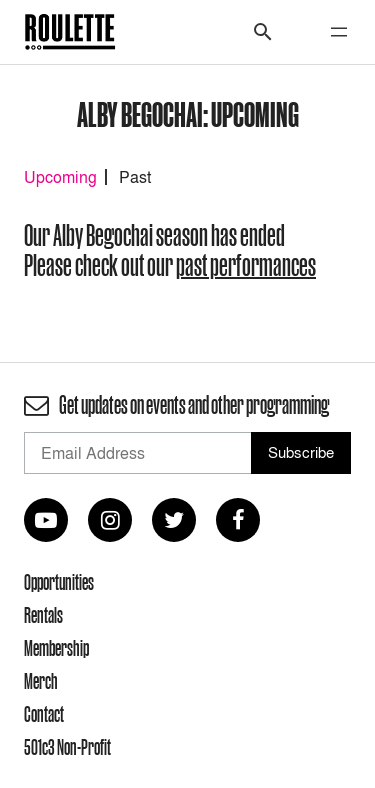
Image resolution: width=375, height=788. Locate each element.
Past (135, 177)
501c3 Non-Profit (67, 747)
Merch (41, 681)
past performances (246, 265)
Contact (44, 714)
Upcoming (60, 177)
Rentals (43, 615)
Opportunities (59, 582)
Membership (56, 648)
